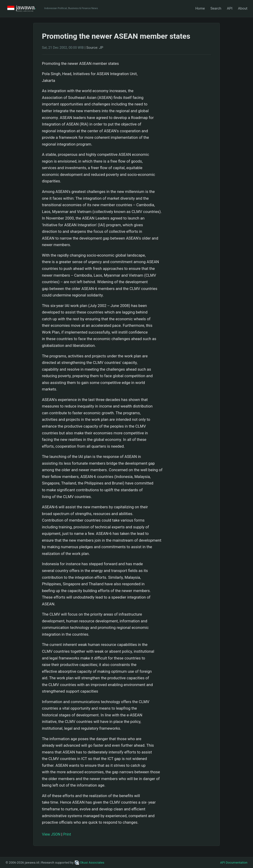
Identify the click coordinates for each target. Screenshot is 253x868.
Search (216, 8)
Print (67, 834)
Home (200, 8)
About (243, 8)
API (230, 8)
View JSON (51, 834)
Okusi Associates (90, 862)
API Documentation (234, 862)
